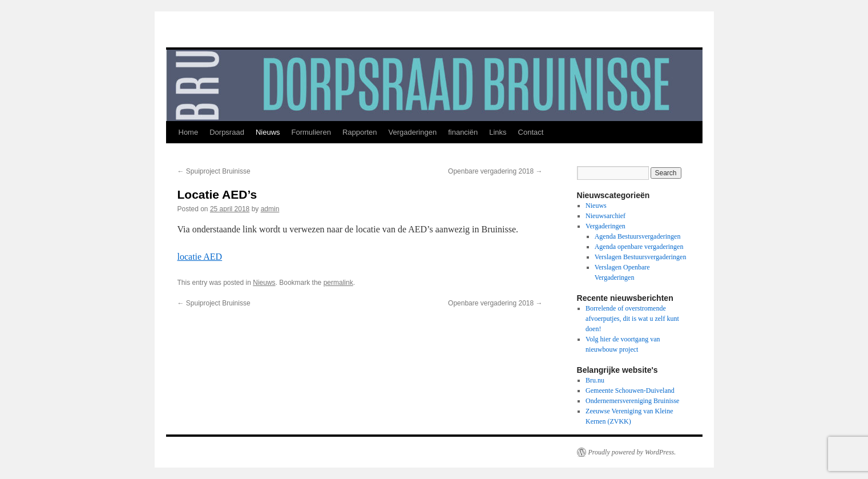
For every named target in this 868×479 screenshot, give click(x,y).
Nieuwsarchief (605, 216)
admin (270, 209)
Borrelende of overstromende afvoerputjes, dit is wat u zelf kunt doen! (632, 319)
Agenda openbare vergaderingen (639, 247)
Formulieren (311, 132)
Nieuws (268, 132)
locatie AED (200, 257)
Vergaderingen (413, 132)
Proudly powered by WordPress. (632, 452)
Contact (531, 132)
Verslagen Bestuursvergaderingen (641, 257)
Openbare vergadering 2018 (495, 171)
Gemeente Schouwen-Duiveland (630, 391)
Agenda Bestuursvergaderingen (638, 236)
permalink (338, 283)
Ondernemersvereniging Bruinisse (632, 401)
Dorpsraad (227, 132)
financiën (463, 132)
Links (498, 132)
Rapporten (360, 132)
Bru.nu (595, 380)
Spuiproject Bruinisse (214, 171)
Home (189, 132)
